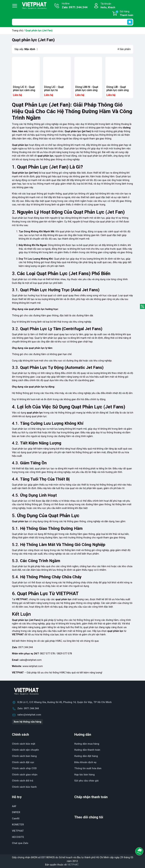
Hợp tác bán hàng (84, 775)
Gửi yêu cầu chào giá (86, 781)
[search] (130, 22)
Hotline (75, 6)
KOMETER (18, 825)
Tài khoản (108, 6)
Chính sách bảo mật (24, 744)
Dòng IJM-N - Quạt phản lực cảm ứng (87, 89)
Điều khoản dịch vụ (85, 762)
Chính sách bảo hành (24, 787)
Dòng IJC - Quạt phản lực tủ (54, 89)
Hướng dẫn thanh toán (87, 750)
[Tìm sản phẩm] (73, 22)
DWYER (16, 812)
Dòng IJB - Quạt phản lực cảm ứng (118, 89)
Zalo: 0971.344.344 (28, 708)
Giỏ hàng (124, 14)
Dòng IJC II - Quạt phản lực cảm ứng (24, 89)
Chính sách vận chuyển (25, 750)
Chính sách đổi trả (23, 781)
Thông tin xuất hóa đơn (88, 768)
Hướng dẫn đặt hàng (86, 756)
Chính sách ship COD (24, 768)
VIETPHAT (18, 831)
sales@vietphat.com (31, 660)
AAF (14, 806)
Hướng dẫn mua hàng (87, 744)
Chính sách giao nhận (25, 775)
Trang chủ (17, 31)
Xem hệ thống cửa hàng (27, 722)
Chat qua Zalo (20, 843)
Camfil (16, 819)
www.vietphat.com (33, 666)
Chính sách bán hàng (24, 756)
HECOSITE (18, 837)
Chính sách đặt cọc (23, 762)
